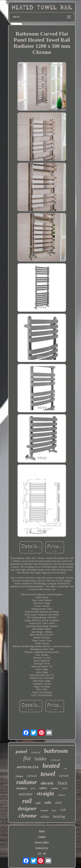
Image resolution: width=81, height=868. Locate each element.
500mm (19, 776)
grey (33, 788)
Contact (42, 837)
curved (64, 776)
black (63, 783)
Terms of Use (42, 848)
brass (54, 810)
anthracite (28, 767)
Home (42, 831)
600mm (62, 795)
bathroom (56, 751)
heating (59, 816)
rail (27, 801)
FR (44, 853)
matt (65, 768)
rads (38, 803)
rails (48, 802)
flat (27, 758)
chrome (28, 816)
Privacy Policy (42, 842)
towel (48, 774)
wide (63, 810)
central (36, 752)
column (54, 788)
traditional (55, 760)
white (45, 817)
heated (51, 766)
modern (22, 788)
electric (47, 783)
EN (40, 853)
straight (45, 794)
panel (21, 751)
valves (43, 788)
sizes (65, 788)
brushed (44, 810)
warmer (26, 794)
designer (27, 808)
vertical (32, 776)
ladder (41, 759)
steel (58, 803)
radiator (27, 782)
